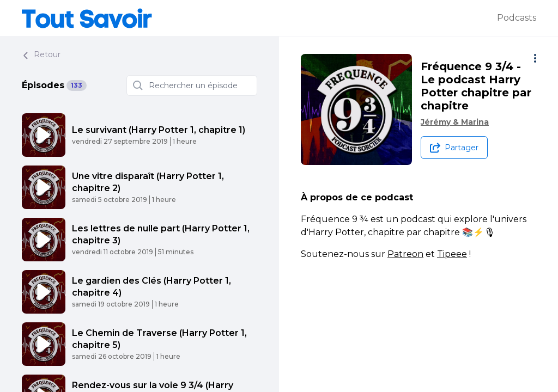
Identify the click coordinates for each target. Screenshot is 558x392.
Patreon (405, 254)
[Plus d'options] (535, 58)
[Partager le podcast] (454, 148)
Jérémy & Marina (455, 122)
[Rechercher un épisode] (192, 85)
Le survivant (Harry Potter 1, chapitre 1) (159, 130)
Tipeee (452, 254)
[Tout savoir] (259, 18)
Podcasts (517, 18)
